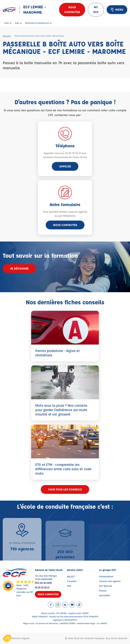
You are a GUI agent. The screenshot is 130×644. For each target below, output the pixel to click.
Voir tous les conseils (65, 489)
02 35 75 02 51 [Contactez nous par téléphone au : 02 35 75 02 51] (42, 587)
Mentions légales (20, 638)
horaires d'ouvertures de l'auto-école (65, 157)
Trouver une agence (110, 581)
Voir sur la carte (43, 582)
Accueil (7, 36)
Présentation (106, 576)
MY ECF (96, 10)
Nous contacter (72, 10)
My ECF (71, 576)
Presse (103, 591)
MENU (117, 10)
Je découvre (19, 268)
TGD (69, 586)
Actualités (105, 595)
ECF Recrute (106, 586)
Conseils (72, 581)
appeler (65, 166)
